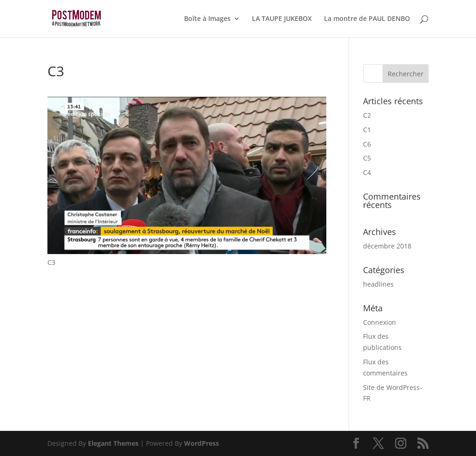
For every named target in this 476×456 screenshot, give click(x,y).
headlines (378, 284)
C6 (367, 144)
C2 (367, 115)
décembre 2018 (387, 246)
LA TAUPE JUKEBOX (282, 19)
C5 (367, 158)
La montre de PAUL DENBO (367, 19)
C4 (367, 172)
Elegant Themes (113, 443)
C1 (367, 130)
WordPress (202, 443)
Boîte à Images (207, 19)
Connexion (380, 322)
